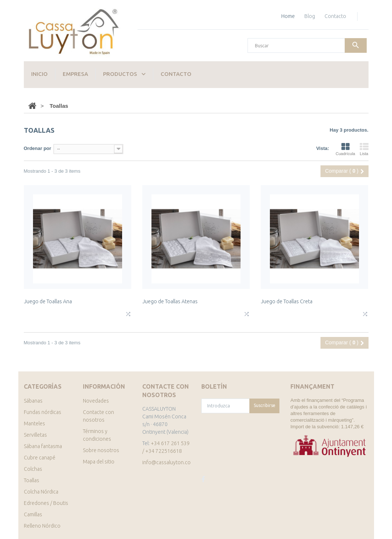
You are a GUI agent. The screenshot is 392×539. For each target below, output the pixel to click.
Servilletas (35, 435)
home (288, 16)
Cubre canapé (40, 458)
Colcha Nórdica (41, 492)
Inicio (39, 74)
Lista (364, 149)
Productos (120, 74)
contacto (335, 16)
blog (310, 16)
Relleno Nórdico (42, 526)
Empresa (75, 74)
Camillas (33, 514)
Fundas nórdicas (43, 412)
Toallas (32, 480)
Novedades (96, 401)
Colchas (33, 469)
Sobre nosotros (101, 450)
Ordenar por (38, 148)
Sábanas (33, 401)
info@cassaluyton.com (168, 462)
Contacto (176, 74)
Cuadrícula (345, 149)
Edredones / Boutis (46, 503)
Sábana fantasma (43, 446)
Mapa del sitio (99, 462)
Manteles (34, 423)
